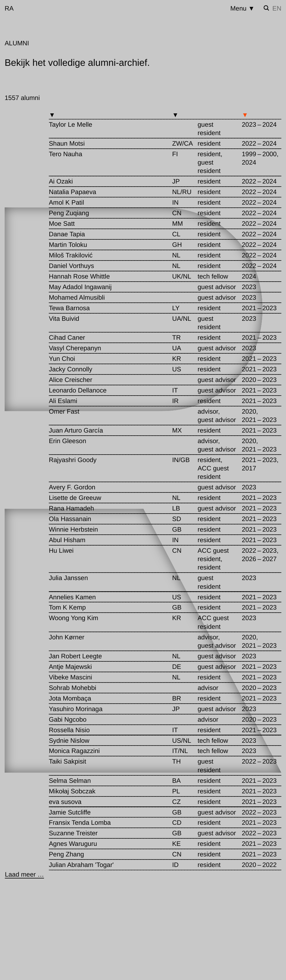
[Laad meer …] (24, 875)
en (277, 9)
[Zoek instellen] (266, 8)
